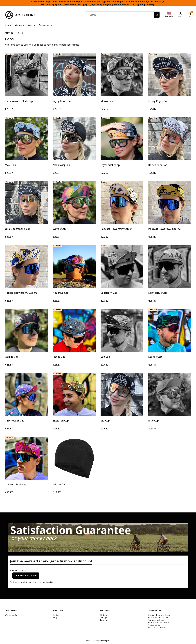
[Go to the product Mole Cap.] (26, 139)
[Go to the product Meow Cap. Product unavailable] (122, 75)
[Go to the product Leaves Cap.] (170, 331)
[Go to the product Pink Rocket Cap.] (26, 394)
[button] (157, 15)
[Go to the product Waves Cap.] (74, 203)
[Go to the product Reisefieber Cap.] (170, 139)
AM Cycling (10, 33)
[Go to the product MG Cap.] (122, 394)
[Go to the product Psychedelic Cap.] (122, 139)
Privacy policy (154, 625)
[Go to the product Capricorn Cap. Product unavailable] (122, 267)
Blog (55, 617)
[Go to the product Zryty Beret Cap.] (74, 75)
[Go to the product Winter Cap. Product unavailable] (74, 458)
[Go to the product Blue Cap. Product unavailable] (170, 394)
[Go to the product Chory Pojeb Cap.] (170, 75)
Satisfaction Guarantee (158, 617)
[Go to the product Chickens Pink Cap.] (26, 458)
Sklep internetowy (97, 641)
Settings (104, 617)
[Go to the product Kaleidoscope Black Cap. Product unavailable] (26, 75)
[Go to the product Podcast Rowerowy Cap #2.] (170, 203)
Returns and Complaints (158, 622)
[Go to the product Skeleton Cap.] (74, 394)
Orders (103, 615)
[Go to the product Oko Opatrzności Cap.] (26, 203)
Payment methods (156, 620)
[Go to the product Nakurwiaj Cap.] (74, 139)
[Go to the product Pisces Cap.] (74, 331)
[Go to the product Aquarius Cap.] (74, 267)
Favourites (105, 620)
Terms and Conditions (158, 627)
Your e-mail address (19, 571)
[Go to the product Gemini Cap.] (26, 331)
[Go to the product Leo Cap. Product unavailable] (122, 331)
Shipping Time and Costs (159, 615)
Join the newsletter (26, 576)
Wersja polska (11, 615)
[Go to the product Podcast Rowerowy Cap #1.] (122, 203)
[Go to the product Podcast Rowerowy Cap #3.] (26, 267)
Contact (56, 615)
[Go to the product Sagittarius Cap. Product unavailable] (170, 267)
